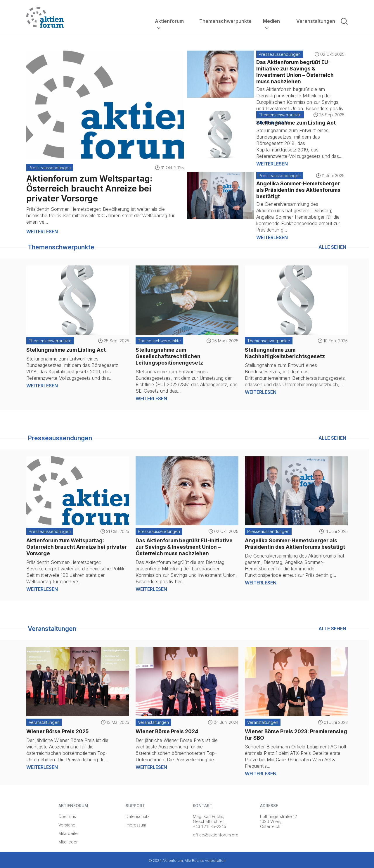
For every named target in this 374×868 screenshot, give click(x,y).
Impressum (136, 825)
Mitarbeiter (69, 833)
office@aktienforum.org (216, 835)
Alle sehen (332, 247)
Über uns (67, 816)
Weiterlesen (42, 232)
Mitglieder (68, 842)
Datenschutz (138, 816)
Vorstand (67, 825)
